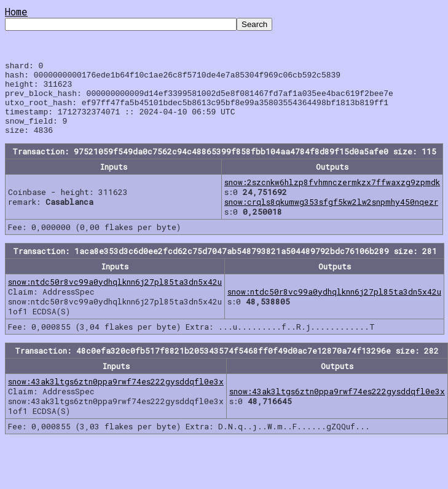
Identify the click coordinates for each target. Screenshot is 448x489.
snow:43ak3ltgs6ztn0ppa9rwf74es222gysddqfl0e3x (116, 396)
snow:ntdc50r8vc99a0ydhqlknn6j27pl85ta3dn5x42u (115, 296)
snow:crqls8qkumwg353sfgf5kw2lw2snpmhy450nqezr (331, 217)
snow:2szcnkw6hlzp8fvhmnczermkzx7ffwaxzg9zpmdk (332, 197)
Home (16, 11)
